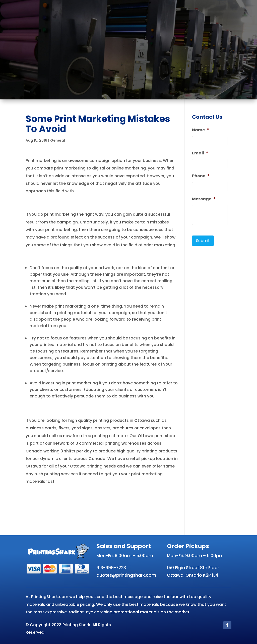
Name (201, 130)
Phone (201, 176)
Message (204, 199)
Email (200, 153)
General (58, 140)
